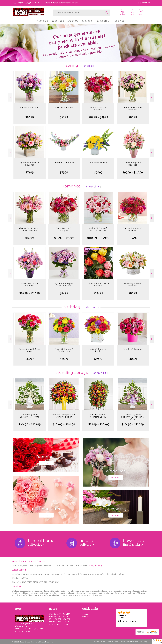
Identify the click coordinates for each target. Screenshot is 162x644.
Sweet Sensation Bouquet (29, 285)
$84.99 (30, 117)
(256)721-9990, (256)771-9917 (28, 3)
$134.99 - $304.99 (98, 424)
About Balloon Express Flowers (29, 561)
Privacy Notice (113, 642)
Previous (10, 97)
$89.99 (29, 238)
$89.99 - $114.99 (29, 293)
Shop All (89, 66)
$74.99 (64, 117)
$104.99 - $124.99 (30, 424)
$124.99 (98, 293)
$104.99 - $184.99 (64, 424)
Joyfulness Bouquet (98, 163)
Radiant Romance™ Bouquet (133, 229)
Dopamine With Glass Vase (30, 350)
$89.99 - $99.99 (98, 117)
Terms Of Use (100, 642)
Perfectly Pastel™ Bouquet (133, 285)
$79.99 (64, 173)
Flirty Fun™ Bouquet (133, 349)
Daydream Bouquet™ (29, 107)
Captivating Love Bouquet (133, 164)
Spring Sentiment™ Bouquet (29, 164)
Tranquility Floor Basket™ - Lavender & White (133, 417)
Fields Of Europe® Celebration (64, 350)
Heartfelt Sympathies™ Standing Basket (64, 416)
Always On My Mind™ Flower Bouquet (29, 229)
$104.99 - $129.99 (98, 238)
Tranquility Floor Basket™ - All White (29, 416)
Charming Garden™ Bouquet (133, 109)
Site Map (144, 642)
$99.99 (98, 173)
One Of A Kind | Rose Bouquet (98, 285)
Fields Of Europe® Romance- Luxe (98, 229)
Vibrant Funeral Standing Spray (98, 416)
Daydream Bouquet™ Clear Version (64, 285)
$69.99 (29, 359)
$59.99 (98, 359)
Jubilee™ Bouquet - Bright (98, 350)
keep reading (96, 565)
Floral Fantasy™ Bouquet (98, 109)
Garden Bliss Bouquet (64, 163)
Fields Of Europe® (64, 107)
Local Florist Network (129, 642)
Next (152, 97)
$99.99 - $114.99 (133, 173)
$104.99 (133, 238)
